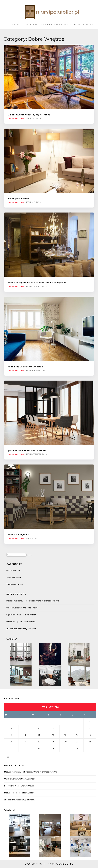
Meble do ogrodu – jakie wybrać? (21, 622)
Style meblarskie (14, 577)
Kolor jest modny (18, 199)
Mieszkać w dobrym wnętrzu (25, 367)
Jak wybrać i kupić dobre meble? (28, 451)
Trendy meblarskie (15, 584)
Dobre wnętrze (16, 118)
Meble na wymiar (18, 534)
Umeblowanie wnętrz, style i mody (29, 115)
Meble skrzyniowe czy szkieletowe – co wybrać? (38, 282)
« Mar (7, 757)
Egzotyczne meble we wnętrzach (21, 615)
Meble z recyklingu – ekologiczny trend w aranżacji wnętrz (33, 601)
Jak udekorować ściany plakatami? (22, 629)
